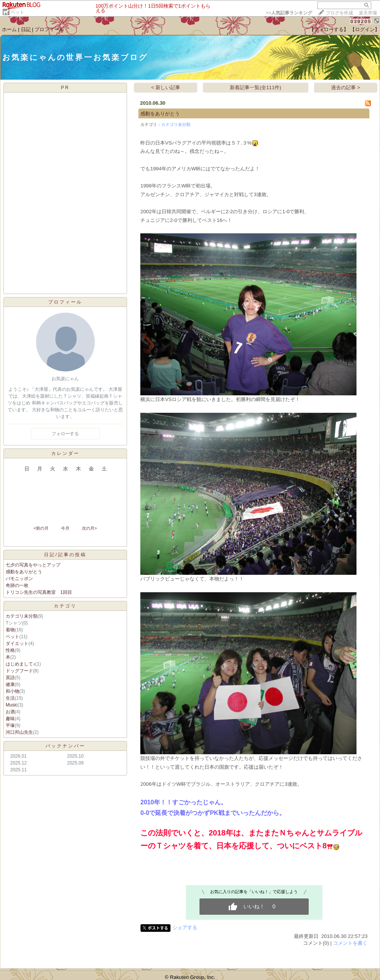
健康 (10, 684)
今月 (65, 528)
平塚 (10, 725)
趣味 (10, 719)
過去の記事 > (346, 87)
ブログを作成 (339, 13)
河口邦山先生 (19, 732)
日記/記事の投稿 (65, 555)
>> (289, 13)
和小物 (13, 691)
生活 (10, 698)
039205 (361, 21)
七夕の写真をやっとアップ (33, 565)
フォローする (65, 434)
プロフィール (49, 29)
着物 (10, 630)
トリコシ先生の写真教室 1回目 (39, 592)
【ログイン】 (365, 29)
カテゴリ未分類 (22, 616)
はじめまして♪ (20, 664)
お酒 (10, 712)
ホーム (9, 29)
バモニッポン (19, 579)
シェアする (185, 927)
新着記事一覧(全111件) (255, 87)
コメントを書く (350, 943)
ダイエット (17, 643)
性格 (10, 650)
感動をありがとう (24, 572)
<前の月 (41, 528)
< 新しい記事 (166, 87)
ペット (17, 12)
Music (12, 705)
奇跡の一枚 (17, 585)
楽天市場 (368, 13)
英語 (10, 678)
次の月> (89, 528)
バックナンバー (65, 746)
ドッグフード (19, 671)
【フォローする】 (329, 29)
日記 (26, 29)
